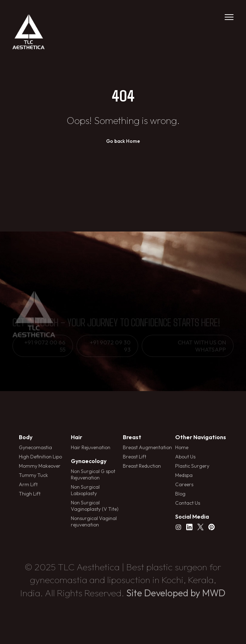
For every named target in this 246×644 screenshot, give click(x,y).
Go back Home (123, 141)
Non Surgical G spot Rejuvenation (93, 474)
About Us (185, 457)
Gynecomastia (35, 447)
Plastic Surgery (192, 466)
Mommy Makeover (40, 466)
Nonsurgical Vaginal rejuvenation (94, 521)
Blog (180, 494)
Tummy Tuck (33, 475)
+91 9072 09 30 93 (110, 346)
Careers (184, 484)
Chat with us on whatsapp (202, 346)
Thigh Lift (30, 494)
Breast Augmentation (147, 447)
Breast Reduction (142, 466)
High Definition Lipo (40, 457)
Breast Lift (135, 457)
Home (182, 447)
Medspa (184, 475)
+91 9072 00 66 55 (45, 346)
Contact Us (188, 503)
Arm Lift (28, 484)
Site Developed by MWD (176, 593)
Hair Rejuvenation (91, 447)
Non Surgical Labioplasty (85, 490)
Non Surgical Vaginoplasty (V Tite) (95, 506)
